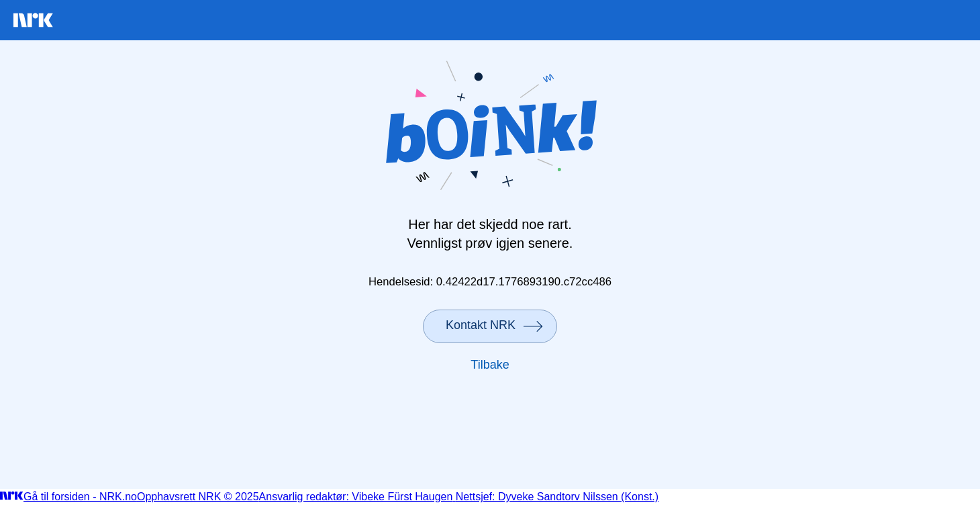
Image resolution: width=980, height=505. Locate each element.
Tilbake (490, 365)
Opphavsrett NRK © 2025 (198, 497)
